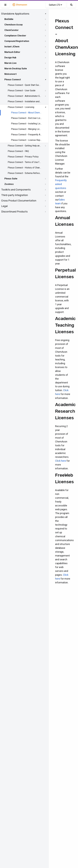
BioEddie (9, 19)
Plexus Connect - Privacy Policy (23, 157)
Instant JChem (12, 47)
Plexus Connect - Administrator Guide (24, 96)
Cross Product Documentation (19, 201)
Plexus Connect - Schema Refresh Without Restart (24, 173)
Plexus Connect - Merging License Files (26, 129)
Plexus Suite (11, 179)
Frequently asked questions (61, 184)
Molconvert (10, 74)
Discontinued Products (14, 212)
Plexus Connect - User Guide (22, 91)
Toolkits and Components (16, 190)
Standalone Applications (15, 14)
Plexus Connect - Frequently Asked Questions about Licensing (26, 135)
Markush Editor (12, 52)
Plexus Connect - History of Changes (24, 168)
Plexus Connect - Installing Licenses (26, 124)
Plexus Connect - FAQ (18, 151)
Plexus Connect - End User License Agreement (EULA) (26, 118)
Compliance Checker (15, 36)
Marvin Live (10, 63)
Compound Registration (17, 41)
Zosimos (9, 184)
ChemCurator (12, 30)
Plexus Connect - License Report (26, 140)
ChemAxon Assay (14, 25)
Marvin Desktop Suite (16, 69)
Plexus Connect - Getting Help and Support (24, 146)
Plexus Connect (13, 80)
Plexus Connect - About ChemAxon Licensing (26, 113)
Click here (61, 461)
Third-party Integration (15, 195)
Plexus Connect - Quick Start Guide (24, 85)
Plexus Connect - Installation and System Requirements (24, 101)
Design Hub (10, 58)
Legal (4, 206)
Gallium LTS (55, 5)
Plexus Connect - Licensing (21, 107)
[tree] (24, 113)
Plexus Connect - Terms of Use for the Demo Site (24, 162)
